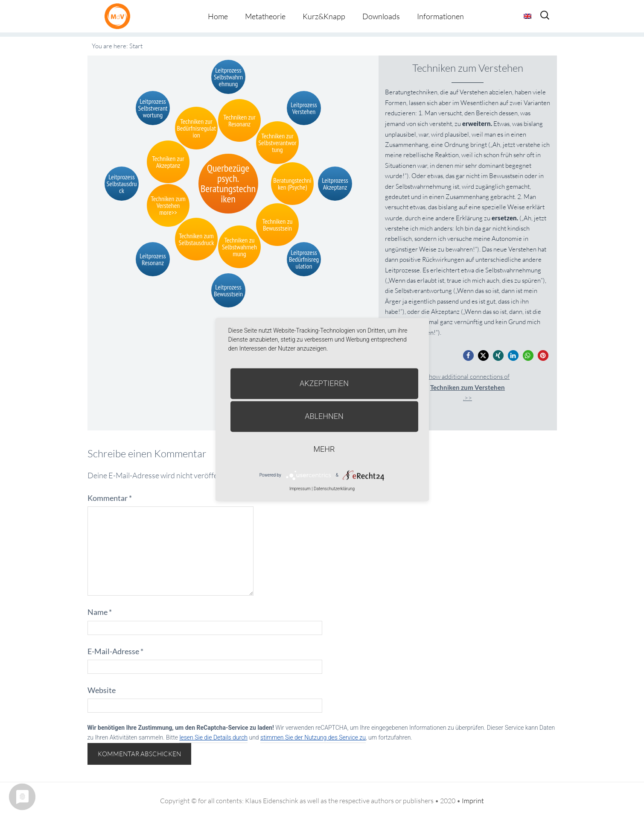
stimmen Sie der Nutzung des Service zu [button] (313, 737)
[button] (468, 355)
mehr (324, 449)
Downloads (381, 16)
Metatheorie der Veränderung (119, 16)
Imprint (473, 801)
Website (102, 690)
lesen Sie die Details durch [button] (213, 737)
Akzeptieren (324, 383)
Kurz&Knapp (324, 16)
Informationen (440, 16)
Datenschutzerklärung (334, 489)
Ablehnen (324, 416)
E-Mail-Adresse (115, 651)
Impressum (300, 489)
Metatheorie (265, 16)
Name (100, 612)
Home (218, 16)
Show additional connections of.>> (468, 387)
